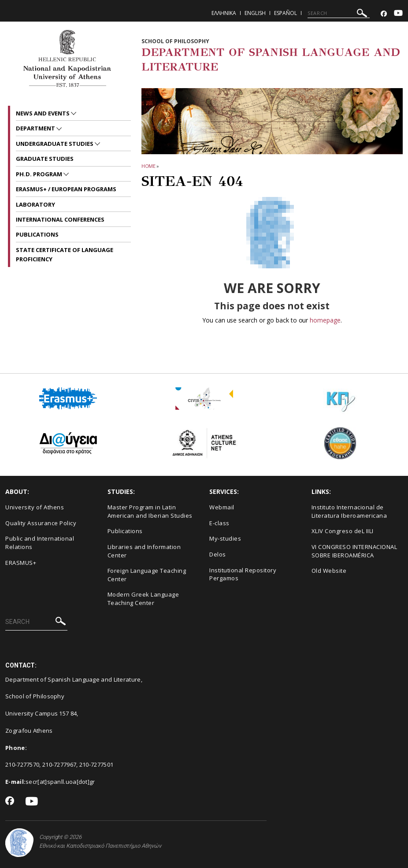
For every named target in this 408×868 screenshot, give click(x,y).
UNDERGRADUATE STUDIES (55, 144)
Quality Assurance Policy (41, 523)
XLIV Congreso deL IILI (343, 531)
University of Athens (35, 507)
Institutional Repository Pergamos (243, 574)
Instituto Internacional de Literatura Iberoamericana (349, 511)
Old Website (329, 571)
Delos (218, 554)
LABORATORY (35, 204)
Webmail (222, 507)
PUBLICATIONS (37, 234)
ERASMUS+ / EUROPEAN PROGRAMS (66, 189)
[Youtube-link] (398, 14)
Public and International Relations (40, 543)
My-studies (225, 538)
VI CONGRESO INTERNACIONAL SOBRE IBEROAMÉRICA (354, 551)
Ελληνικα (224, 13)
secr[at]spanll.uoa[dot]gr (60, 782)
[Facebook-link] (384, 14)
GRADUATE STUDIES (45, 159)
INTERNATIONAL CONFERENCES (60, 219)
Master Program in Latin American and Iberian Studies (150, 511)
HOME (149, 166)
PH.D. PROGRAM (40, 174)
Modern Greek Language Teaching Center (143, 599)
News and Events (43, 113)
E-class (219, 523)
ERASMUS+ (21, 563)
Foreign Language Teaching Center (147, 575)
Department (36, 128)
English (255, 13)
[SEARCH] (339, 13)
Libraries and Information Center (144, 551)
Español (286, 13)
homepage (325, 320)
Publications (125, 531)
